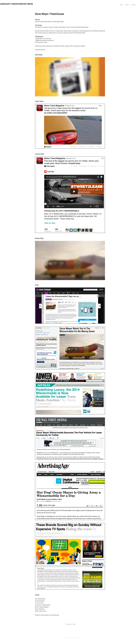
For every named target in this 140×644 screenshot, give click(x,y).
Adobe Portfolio (73, 638)
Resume (133, 5)
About (127, 5)
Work (121, 5)
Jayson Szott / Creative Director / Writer (16, 4)
